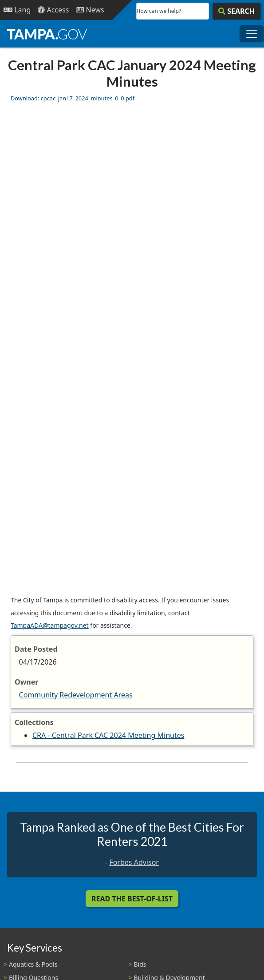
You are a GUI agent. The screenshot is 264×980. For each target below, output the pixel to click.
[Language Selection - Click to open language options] (17, 10)
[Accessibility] (53, 10)
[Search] (236, 11)
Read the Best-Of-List (132, 899)
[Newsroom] (90, 10)
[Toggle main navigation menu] (252, 34)
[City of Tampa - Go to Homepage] (47, 34)
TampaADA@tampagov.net (50, 625)
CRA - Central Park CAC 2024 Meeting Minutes (108, 735)
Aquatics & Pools (33, 964)
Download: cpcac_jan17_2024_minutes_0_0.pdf (73, 98)
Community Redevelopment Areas (76, 695)
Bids (140, 964)
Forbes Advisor (134, 862)
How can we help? (159, 11)
